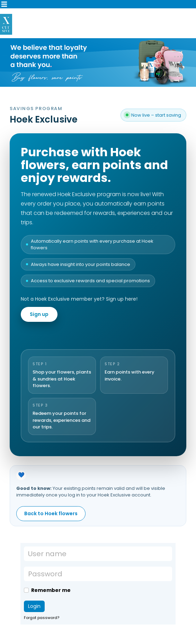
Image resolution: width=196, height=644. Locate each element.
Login (34, 606)
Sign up (39, 314)
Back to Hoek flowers (51, 513)
